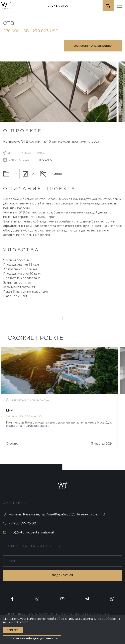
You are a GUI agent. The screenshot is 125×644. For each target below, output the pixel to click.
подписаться (62, 575)
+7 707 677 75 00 (57, 6)
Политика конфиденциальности (32, 638)
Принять (13, 630)
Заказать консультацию (93, 46)
